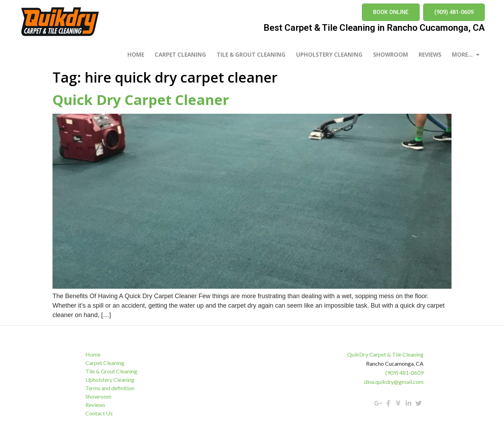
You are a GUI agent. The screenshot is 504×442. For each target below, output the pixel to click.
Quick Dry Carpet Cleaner (141, 100)
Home (136, 55)
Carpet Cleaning (180, 55)
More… (466, 55)
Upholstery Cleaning (329, 55)
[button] (391, 12)
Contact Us (101, 413)
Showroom (391, 55)
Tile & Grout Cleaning (251, 55)
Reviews (430, 55)
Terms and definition (112, 388)
